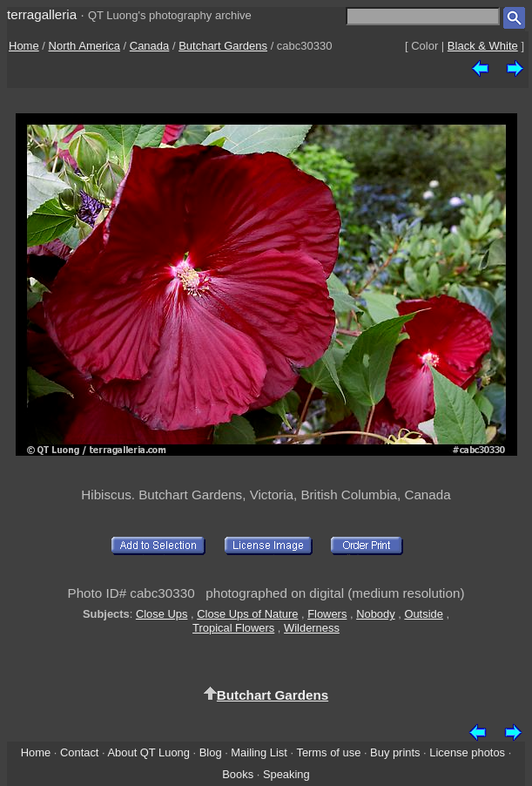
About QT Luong (148, 752)
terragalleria (42, 14)
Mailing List (259, 752)
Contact (79, 752)
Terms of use (328, 752)
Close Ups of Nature (247, 614)
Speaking (286, 774)
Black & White (483, 46)
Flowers (327, 614)
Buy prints (395, 752)
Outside (423, 614)
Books (238, 774)
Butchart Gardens (223, 46)
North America (84, 46)
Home (24, 46)
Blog (211, 752)
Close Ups (162, 614)
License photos (467, 752)
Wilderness (312, 628)
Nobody (376, 614)
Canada (150, 46)
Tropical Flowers (233, 628)
